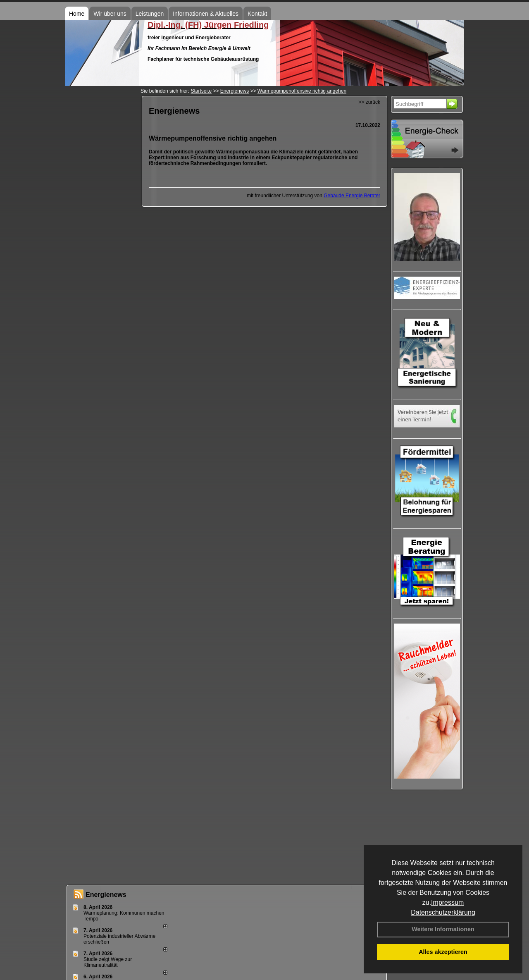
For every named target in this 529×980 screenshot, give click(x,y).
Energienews (106, 895)
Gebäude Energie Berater (352, 196)
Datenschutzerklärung (443, 912)
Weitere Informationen (443, 929)
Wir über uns (110, 14)
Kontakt (257, 14)
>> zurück (369, 102)
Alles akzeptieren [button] (443, 952)
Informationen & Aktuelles (206, 14)
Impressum (447, 902)
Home (77, 14)
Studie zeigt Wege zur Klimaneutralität (108, 962)
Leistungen (150, 14)
